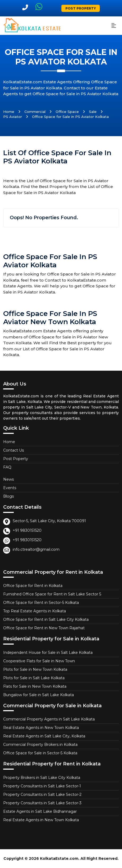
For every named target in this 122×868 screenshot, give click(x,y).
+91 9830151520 (27, 530)
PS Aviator (13, 117)
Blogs (8, 496)
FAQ (7, 467)
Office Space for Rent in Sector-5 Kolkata (41, 603)
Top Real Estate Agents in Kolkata (35, 611)
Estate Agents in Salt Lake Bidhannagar (40, 811)
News (8, 479)
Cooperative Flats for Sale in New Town (39, 661)
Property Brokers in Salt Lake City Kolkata (42, 778)
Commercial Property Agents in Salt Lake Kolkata (49, 719)
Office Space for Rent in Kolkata (33, 586)
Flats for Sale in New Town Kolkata (35, 686)
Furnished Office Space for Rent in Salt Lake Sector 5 (52, 594)
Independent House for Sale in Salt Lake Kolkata (48, 653)
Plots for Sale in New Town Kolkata (35, 669)
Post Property (81, 8)
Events (10, 488)
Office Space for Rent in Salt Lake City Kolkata (46, 619)
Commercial (35, 112)
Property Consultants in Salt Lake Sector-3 (42, 803)
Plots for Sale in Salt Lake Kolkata (34, 678)
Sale (93, 112)
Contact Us (13, 450)
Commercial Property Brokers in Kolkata (40, 745)
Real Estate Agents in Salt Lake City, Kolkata (44, 736)
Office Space (67, 112)
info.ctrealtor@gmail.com (36, 549)
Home (9, 112)
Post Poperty (16, 459)
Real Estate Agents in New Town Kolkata (41, 728)
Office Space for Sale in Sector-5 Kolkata (40, 753)
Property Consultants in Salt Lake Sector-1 (42, 786)
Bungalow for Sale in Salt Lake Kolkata (39, 695)
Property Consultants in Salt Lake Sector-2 (42, 794)
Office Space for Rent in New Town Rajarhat (44, 628)
